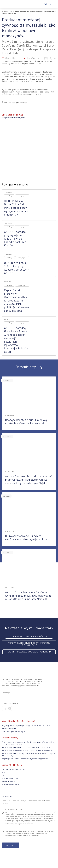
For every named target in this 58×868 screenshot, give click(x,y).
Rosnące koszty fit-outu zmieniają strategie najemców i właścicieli (26, 422)
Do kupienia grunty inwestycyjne (14, 731)
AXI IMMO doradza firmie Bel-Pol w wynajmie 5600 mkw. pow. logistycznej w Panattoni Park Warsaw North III (29, 596)
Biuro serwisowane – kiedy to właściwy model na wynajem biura (26, 538)
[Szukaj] (46, 4)
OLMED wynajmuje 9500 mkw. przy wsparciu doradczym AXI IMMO (17, 268)
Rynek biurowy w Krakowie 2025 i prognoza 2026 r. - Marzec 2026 (26, 747)
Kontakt (5, 772)
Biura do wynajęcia (9, 728)
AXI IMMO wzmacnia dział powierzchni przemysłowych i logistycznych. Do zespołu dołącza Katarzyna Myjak (28, 480)
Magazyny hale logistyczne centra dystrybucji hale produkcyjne (29, 644)
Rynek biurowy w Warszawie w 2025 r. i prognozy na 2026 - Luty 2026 (27, 750)
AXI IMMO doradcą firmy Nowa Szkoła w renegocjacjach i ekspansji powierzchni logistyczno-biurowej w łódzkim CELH (16, 340)
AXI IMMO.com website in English (14, 769)
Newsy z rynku (22, 196)
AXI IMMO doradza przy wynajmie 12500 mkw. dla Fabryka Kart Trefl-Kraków (16, 239)
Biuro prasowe (7, 380)
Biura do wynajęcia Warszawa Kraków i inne (29, 636)
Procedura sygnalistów (11, 784)
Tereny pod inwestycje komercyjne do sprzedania (29, 652)
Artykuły (11, 11)
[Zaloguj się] (50, 4)
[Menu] (55, 4)
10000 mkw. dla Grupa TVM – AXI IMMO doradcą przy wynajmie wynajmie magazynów (16, 208)
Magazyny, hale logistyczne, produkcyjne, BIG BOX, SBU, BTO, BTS (26, 725)
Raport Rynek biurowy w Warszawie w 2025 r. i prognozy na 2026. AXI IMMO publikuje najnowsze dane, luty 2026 (16, 300)
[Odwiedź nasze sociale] (4, 709)
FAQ (3, 775)
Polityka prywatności (10, 778)
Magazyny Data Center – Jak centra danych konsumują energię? (25, 759)
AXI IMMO (5, 11)
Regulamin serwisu (9, 781)
